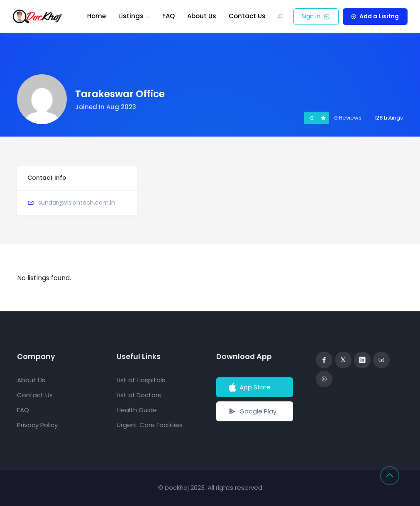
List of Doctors (139, 395)
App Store (249, 387)
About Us (202, 16)
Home (96, 16)
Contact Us (247, 16)
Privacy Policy (37, 425)
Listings (131, 16)
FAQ (168, 16)
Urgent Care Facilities (150, 425)
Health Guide (137, 410)
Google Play (252, 411)
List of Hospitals (141, 380)
